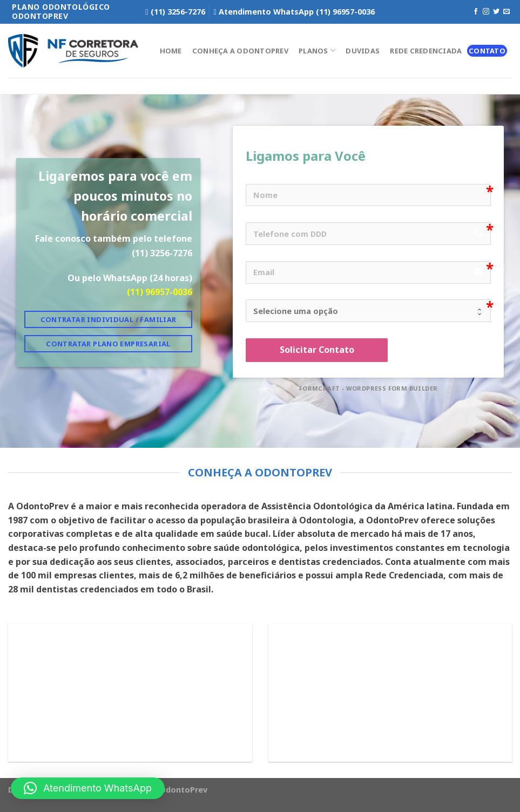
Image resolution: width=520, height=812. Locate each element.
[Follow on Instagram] (486, 12)
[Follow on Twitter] (496, 12)
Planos (317, 50)
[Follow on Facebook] (476, 12)
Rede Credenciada (426, 51)
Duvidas (363, 51)
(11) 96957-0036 (160, 292)
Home (171, 51)
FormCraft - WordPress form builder (369, 388)
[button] (88, 788)
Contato (487, 51)
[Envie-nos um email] (507, 12)
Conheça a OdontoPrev (240, 51)
